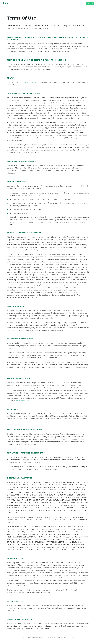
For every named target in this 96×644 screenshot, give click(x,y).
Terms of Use (52, 637)
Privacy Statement (30, 82)
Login (72, 637)
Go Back (90, 4)
